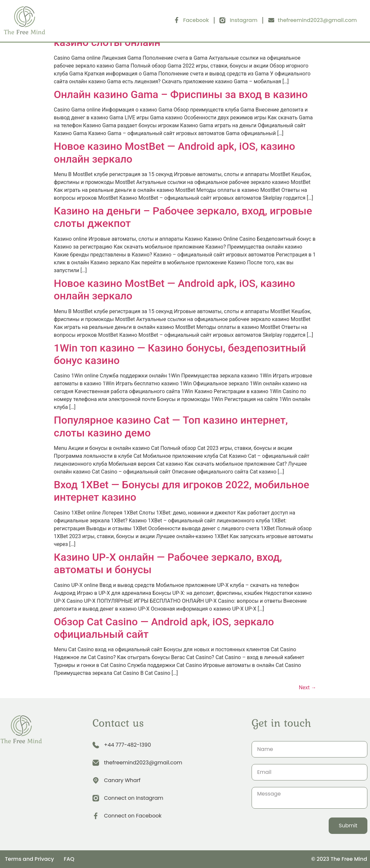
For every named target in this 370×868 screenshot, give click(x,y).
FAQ (69, 859)
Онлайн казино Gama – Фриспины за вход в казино (181, 94)
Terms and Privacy (29, 859)
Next (308, 687)
